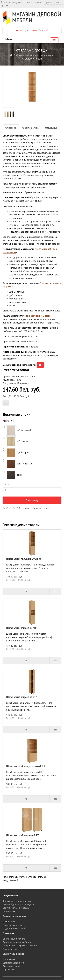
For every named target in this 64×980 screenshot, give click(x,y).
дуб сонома (15, 442)
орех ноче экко (17, 464)
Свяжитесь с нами (13, 954)
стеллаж (13, 877)
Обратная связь (11, 966)
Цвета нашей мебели (14, 939)
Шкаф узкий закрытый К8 (21, 628)
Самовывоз (9, 922)
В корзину (32, 500)
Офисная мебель (26, 55)
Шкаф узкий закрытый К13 (22, 697)
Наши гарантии (11, 911)
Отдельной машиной (14, 928)
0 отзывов (25, 508)
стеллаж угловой (27, 877)
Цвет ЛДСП (10, 421)
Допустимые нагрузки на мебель (20, 946)
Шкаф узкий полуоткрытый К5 (24, 559)
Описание (11, 128)
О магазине (9, 959)
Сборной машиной (13, 925)
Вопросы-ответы (12, 949)
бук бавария (16, 453)
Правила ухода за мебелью (17, 942)
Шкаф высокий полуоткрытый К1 (26, 766)
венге (12, 475)
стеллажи (45, 55)
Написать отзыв (41, 508)
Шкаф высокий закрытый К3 (23, 835)
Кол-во (6, 485)
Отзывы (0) (51, 128)
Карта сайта (9, 970)
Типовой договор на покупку (18, 904)
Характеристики (31, 128)
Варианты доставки (14, 916)
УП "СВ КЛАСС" (29, 376)
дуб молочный (17, 430)
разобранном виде (40, 316)
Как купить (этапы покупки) (17, 901)
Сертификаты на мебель (16, 908)
